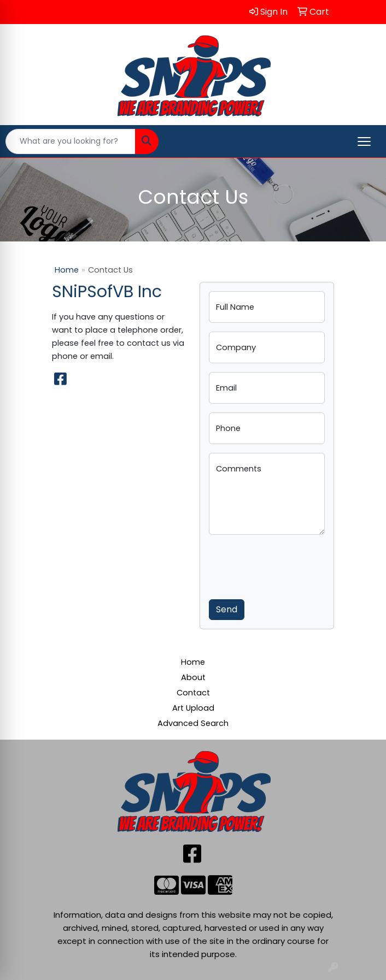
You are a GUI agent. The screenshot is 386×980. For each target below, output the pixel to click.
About (193, 677)
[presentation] (292, 565)
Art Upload (193, 708)
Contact (193, 693)
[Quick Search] (71, 141)
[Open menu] (364, 141)
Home (67, 270)
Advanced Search (193, 723)
